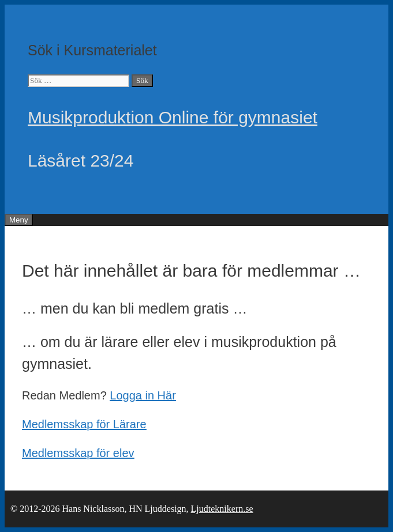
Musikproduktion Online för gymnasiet (173, 117)
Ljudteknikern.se (222, 509)
